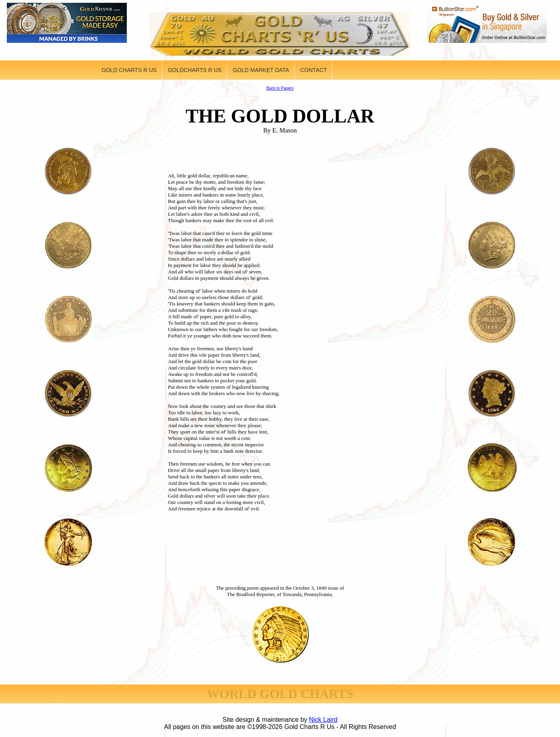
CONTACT (314, 70)
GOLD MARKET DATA (261, 70)
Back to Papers (280, 88)
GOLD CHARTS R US (129, 70)
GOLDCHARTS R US (195, 70)
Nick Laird (323, 720)
